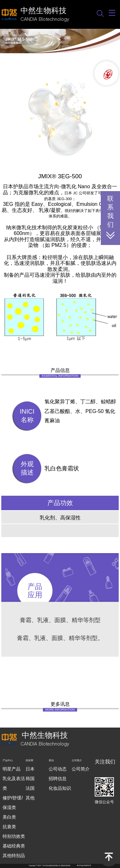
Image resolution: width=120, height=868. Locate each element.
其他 (30, 798)
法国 (30, 788)
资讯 (51, 760)
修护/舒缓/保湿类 (13, 803)
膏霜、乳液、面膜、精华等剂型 (60, 620)
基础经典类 (14, 846)
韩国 (30, 779)
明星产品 (12, 769)
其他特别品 (14, 855)
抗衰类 (9, 827)
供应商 (29, 760)
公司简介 (77, 760)
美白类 (9, 817)
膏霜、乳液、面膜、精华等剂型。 (60, 638)
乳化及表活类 (14, 783)
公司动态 (58, 769)
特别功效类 (14, 836)
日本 (30, 769)
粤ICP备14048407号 (84, 866)
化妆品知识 (60, 788)
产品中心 (8, 760)
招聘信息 (58, 779)
